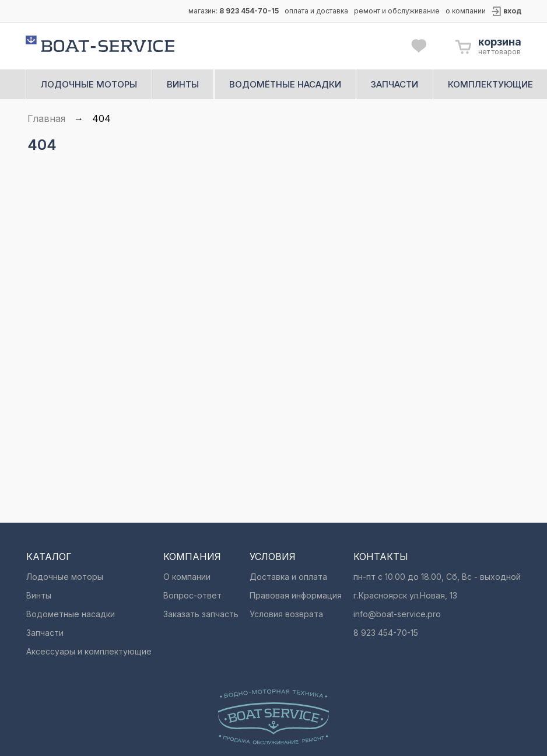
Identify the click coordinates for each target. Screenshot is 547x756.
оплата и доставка (316, 11)
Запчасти (45, 633)
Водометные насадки (71, 614)
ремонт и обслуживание (397, 11)
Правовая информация (296, 595)
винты (183, 84)
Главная (46, 118)
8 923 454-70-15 (249, 11)
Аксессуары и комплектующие (89, 651)
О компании (187, 577)
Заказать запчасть (201, 614)
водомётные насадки (285, 84)
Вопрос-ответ (192, 595)
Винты (39, 595)
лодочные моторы (89, 84)
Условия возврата (286, 614)
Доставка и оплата (288, 577)
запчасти (395, 84)
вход (512, 11)
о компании (466, 11)
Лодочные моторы (65, 577)
